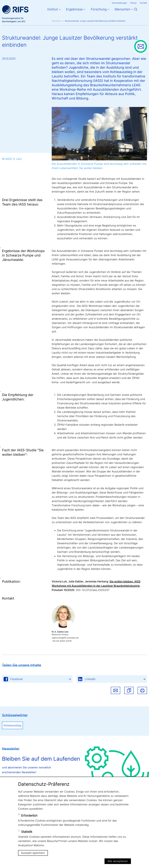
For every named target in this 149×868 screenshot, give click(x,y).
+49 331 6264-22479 (62, 641)
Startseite (56, 21)
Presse (133, 3)
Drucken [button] (142, 690)
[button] (129, 690)
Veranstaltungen (119, 3)
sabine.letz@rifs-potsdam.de (65, 638)
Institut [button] (53, 9)
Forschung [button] (99, 9)
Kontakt (143, 3)
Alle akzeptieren (118, 861)
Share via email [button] (116, 690)
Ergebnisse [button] (74, 9)
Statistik (27, 832)
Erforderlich (29, 816)
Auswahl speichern (33, 853)
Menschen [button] (122, 9)
